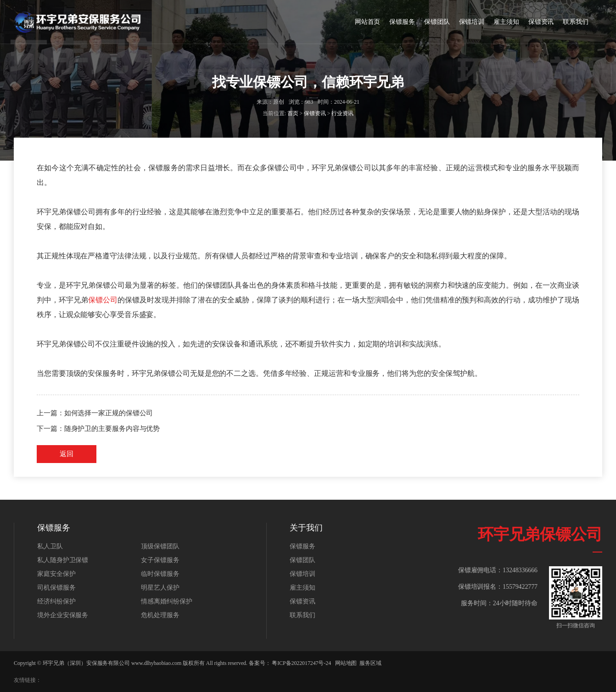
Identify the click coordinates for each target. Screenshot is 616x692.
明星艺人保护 (160, 588)
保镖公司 (103, 300)
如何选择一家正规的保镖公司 (109, 413)
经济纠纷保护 (56, 601)
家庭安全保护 (56, 574)
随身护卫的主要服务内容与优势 (112, 429)
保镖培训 (472, 22)
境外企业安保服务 (63, 615)
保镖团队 (437, 22)
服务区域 (370, 663)
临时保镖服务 (160, 574)
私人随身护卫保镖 (63, 560)
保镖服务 (402, 22)
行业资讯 (342, 113)
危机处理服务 (160, 615)
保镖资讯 (541, 22)
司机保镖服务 (56, 588)
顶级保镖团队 (160, 546)
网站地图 (346, 663)
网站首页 (368, 22)
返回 (67, 454)
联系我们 (576, 22)
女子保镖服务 (160, 560)
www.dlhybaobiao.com (156, 663)
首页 (293, 113)
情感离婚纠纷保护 (166, 601)
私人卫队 (50, 546)
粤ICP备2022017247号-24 (301, 663)
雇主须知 (506, 22)
